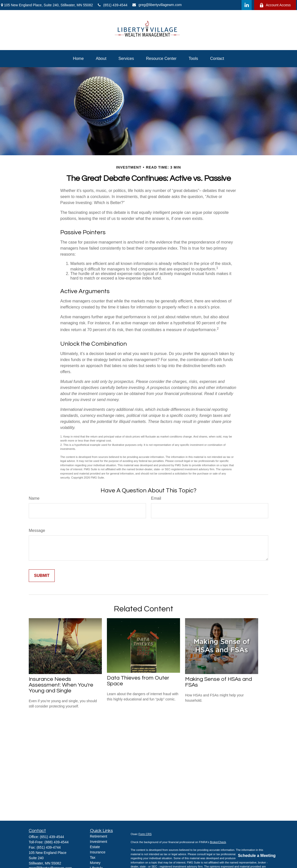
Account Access (275, 5)
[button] (78, 59)
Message (37, 530)
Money (95, 863)
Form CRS (145, 834)
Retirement (99, 836)
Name (34, 498)
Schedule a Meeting (257, 856)
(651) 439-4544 (113, 5)
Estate (95, 847)
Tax (93, 857)
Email (156, 498)
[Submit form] (42, 576)
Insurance (98, 852)
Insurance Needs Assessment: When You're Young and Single (61, 685)
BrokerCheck (218, 842)
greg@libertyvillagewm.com (157, 5)
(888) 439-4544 (56, 842)
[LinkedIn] (247, 5)
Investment (99, 842)
